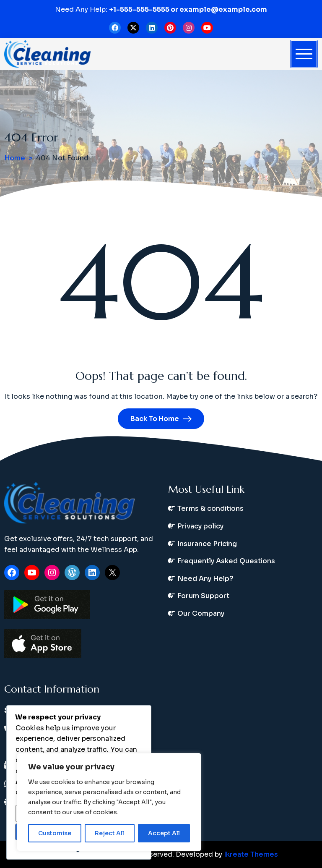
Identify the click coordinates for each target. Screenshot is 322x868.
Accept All (164, 833)
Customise (55, 833)
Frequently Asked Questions (226, 561)
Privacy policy (200, 526)
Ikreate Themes (251, 854)
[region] (109, 802)
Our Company (201, 613)
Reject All (109, 833)
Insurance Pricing (207, 544)
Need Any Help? (205, 579)
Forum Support (203, 596)
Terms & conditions (210, 509)
